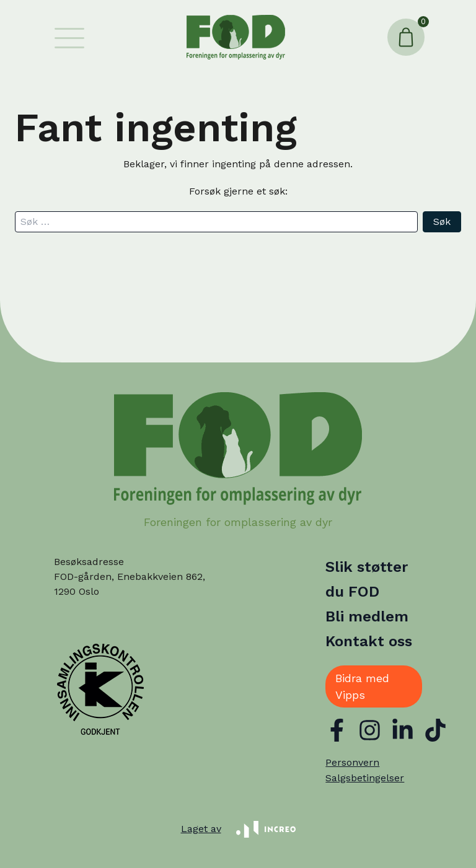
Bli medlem (367, 616)
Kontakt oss (369, 641)
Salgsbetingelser (365, 778)
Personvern (352, 762)
